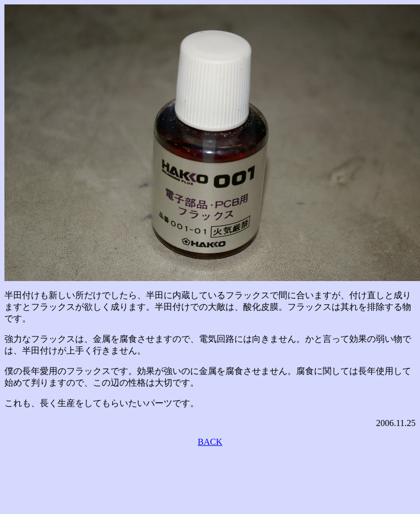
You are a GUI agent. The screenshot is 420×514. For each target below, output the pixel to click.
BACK (210, 442)
